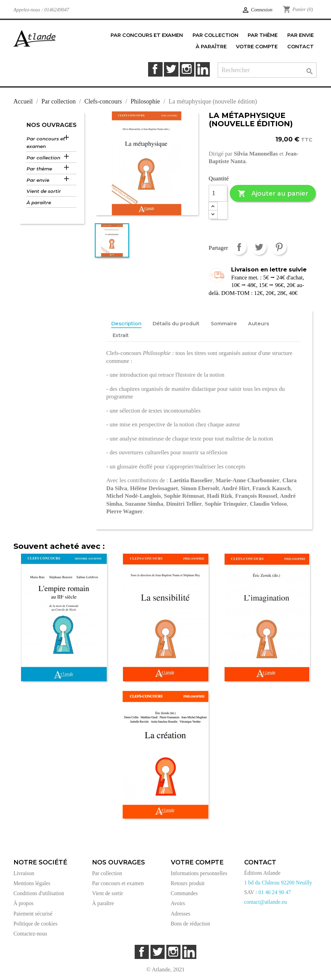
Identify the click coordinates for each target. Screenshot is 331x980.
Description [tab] (126, 324)
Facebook (155, 69)
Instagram (187, 69)
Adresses (181, 914)
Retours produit (188, 883)
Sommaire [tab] (224, 324)
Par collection (43, 158)
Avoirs (178, 903)
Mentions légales (32, 883)
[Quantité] (218, 194)
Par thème (39, 169)
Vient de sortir (44, 191)
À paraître (39, 202)
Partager (239, 247)
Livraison (24, 873)
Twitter (171, 69)
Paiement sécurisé (33, 914)
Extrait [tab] (121, 335)
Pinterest (279, 247)
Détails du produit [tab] (176, 324)
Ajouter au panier (273, 194)
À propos (23, 903)
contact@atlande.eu (266, 902)
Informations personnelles (199, 873)
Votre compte (197, 862)
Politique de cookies (35, 924)
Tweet (259, 247)
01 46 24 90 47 (275, 892)
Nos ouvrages (51, 125)
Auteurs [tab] (258, 324)
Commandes (184, 893)
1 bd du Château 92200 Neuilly (278, 883)
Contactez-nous (30, 934)
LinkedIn (203, 69)
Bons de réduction (191, 924)
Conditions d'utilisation (39, 893)
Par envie (38, 180)
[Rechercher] (267, 70)
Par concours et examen (46, 143)
